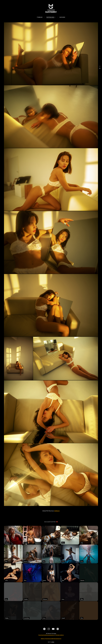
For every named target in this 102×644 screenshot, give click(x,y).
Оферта (43, 639)
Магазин (62, 17)
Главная (40, 17)
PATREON (57, 511)
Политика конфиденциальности (53, 639)
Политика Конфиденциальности (47, 635)
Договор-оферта (60, 635)
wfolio (53, 642)
